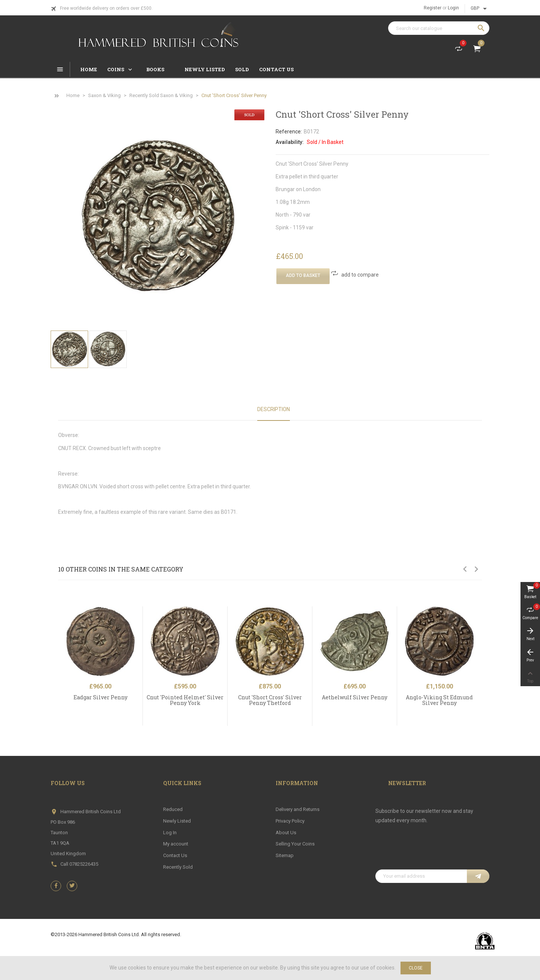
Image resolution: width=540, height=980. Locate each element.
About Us (286, 833)
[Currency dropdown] (480, 9)
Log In (170, 833)
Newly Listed (177, 821)
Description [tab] (274, 409)
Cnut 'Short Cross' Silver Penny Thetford (270, 700)
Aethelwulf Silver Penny (355, 697)
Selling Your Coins (295, 844)
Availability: (290, 142)
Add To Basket (303, 275)
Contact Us (175, 855)
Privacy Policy (290, 821)
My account (176, 844)
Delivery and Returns (298, 809)
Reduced (173, 809)
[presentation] (432, 851)
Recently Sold (178, 867)
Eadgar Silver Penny (100, 697)
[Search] (439, 28)
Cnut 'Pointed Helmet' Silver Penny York (185, 700)
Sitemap (285, 855)
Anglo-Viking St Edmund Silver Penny (439, 700)
